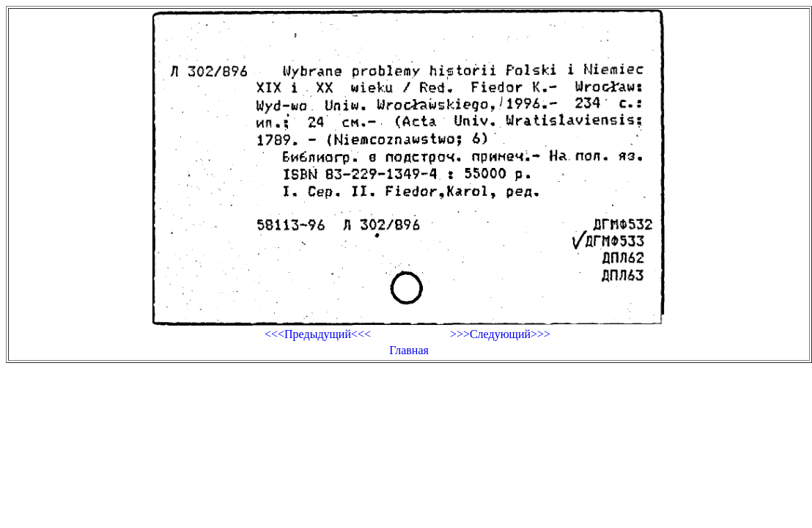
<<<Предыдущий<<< (318, 334)
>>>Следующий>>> (500, 334)
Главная (409, 350)
